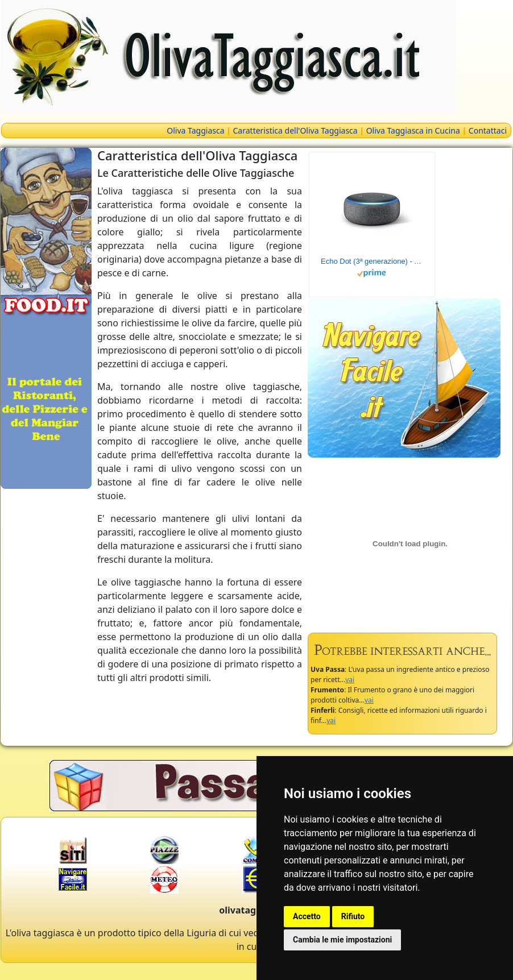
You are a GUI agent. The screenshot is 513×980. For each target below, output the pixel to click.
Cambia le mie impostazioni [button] (342, 940)
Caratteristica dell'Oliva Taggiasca (295, 130)
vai (350, 680)
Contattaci (488, 130)
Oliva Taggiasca (195, 130)
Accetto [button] (307, 916)
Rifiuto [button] (353, 916)
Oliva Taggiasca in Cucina (413, 130)
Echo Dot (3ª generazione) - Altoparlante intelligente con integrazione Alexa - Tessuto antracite (372, 261)
